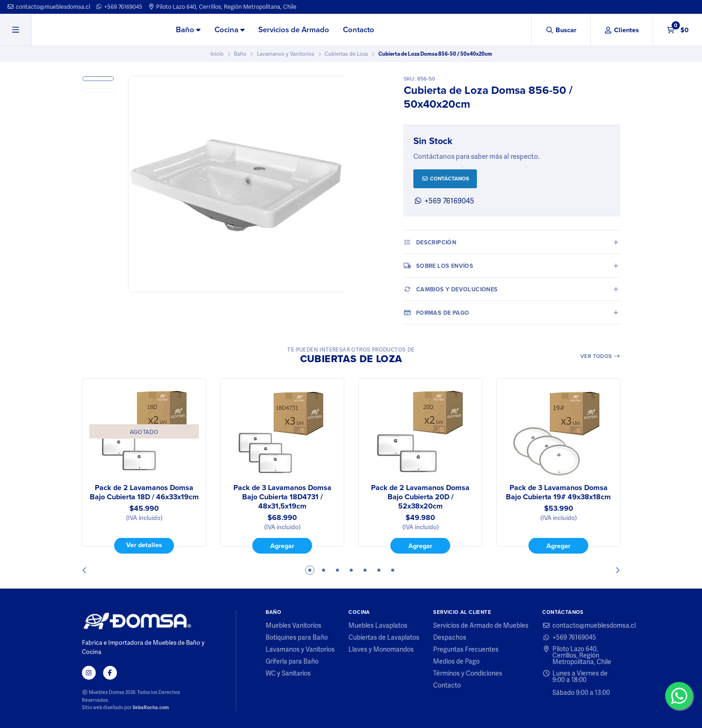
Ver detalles (144, 545)
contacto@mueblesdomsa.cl (49, 7)
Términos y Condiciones (468, 673)
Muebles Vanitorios (293, 625)
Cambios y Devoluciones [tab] (451, 289)
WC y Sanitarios (288, 673)
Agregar (282, 546)
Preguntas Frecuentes (466, 649)
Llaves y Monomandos (381, 649)
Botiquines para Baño (297, 637)
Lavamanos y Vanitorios (286, 54)
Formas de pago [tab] (436, 312)
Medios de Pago (456, 661)
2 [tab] (324, 570)
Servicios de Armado (294, 30)
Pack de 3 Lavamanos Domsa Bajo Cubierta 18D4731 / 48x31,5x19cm (282, 497)
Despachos (450, 637)
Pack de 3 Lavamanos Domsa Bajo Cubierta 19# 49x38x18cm (558, 492)
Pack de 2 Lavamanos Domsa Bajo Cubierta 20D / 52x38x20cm (420, 497)
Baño (188, 30)
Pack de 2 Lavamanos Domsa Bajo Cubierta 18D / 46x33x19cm (144, 492)
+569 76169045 (119, 7)
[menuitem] (188, 30)
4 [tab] (351, 570)
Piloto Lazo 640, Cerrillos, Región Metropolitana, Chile (222, 7)
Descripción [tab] (430, 242)
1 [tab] (310, 570)
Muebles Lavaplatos (378, 625)
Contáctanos (445, 179)
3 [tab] (337, 570)
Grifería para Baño (292, 661)
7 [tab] (393, 570)
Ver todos (600, 356)
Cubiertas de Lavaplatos (384, 637)
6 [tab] (379, 570)
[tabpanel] (144, 466)
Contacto (359, 30)
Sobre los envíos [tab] (438, 266)
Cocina (229, 30)
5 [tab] (365, 570)
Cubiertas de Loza (346, 54)
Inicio (217, 54)
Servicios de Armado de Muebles (481, 625)
